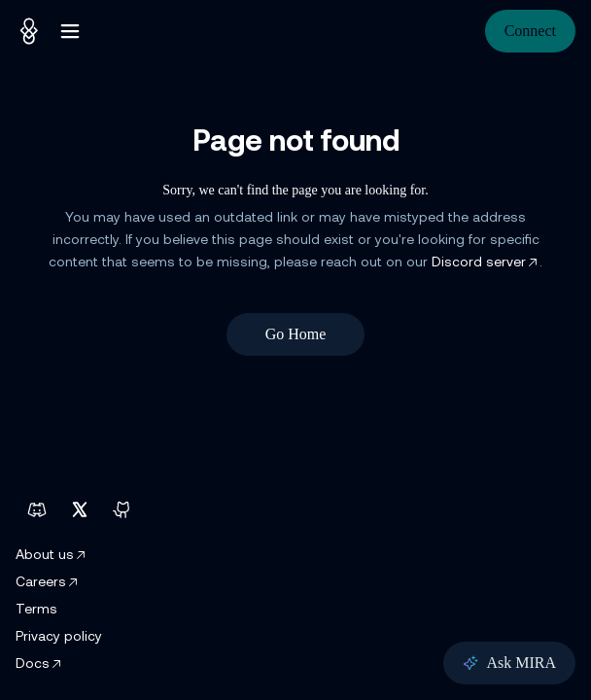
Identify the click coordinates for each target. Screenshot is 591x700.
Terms (36, 610)
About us (52, 556)
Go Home (296, 334)
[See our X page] (80, 509)
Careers (48, 583)
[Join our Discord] (37, 509)
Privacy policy (59, 637)
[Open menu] (70, 31)
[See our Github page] (122, 509)
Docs (39, 665)
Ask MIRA (509, 663)
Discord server (486, 263)
